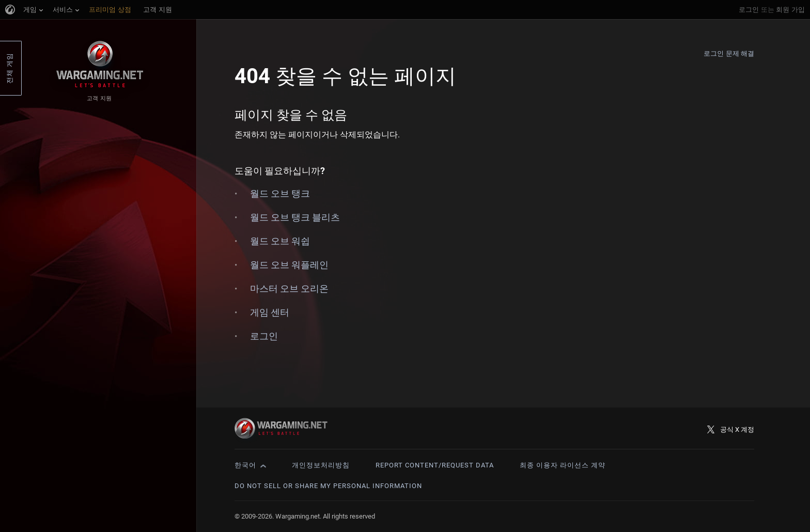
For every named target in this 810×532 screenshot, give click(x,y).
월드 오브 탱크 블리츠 (295, 217)
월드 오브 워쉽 (280, 241)
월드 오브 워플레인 (289, 265)
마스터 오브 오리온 (289, 288)
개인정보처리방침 (321, 465)
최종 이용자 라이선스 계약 (563, 465)
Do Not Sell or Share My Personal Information (328, 486)
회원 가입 (790, 10)
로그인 (749, 10)
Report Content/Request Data (435, 465)
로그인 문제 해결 (729, 53)
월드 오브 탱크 (280, 193)
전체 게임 (10, 68)
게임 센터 (270, 312)
